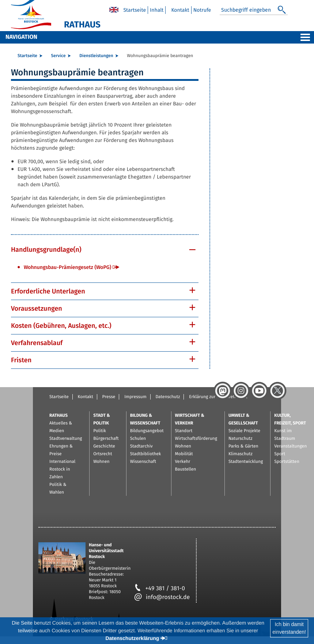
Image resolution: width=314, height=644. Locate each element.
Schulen (138, 439)
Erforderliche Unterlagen (48, 291)
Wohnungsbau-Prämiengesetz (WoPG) (67, 267)
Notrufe (202, 10)
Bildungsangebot (147, 431)
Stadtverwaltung (66, 439)
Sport (280, 454)
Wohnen (101, 462)
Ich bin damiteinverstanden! (289, 628)
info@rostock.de (162, 597)
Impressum (135, 397)
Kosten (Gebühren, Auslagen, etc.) (61, 326)
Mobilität (184, 454)
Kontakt (180, 10)
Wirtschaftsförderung (196, 439)
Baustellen (186, 469)
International (62, 462)
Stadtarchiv (141, 446)
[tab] (105, 250)
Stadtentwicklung (246, 462)
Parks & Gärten (243, 446)
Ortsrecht (103, 454)
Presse (109, 397)
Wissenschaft (143, 462)
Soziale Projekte (244, 431)
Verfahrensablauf (37, 343)
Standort (184, 431)
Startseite (135, 10)
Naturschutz (241, 439)
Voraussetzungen (37, 308)
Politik (100, 431)
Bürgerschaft (106, 439)
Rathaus (58, 416)
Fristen (21, 360)
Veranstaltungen (290, 446)
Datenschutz (168, 397)
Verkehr (183, 462)
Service (58, 56)
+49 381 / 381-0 (160, 589)
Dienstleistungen (96, 56)
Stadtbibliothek (146, 454)
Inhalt (157, 10)
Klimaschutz (241, 454)
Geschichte (104, 446)
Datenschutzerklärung (132, 638)
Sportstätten (287, 462)
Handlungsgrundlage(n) (46, 250)
